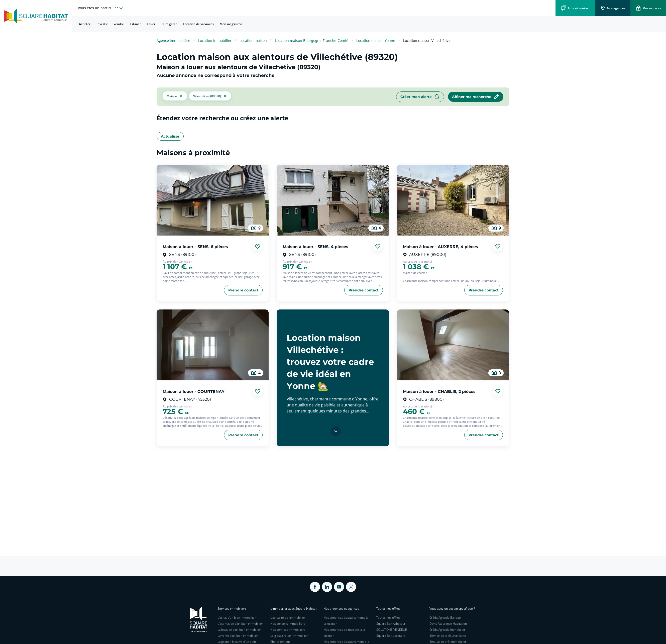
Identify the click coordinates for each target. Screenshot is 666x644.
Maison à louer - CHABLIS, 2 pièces (439, 391)
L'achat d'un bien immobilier (237, 618)
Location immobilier (215, 40)
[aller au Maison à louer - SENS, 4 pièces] (333, 200)
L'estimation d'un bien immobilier (240, 624)
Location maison (253, 40)
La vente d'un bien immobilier (238, 636)
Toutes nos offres (388, 618)
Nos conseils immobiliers (288, 624)
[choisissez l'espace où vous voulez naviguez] (101, 8)
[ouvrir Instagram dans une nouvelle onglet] (351, 587)
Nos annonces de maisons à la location (344, 633)
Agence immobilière (173, 40)
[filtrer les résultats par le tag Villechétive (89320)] (210, 97)
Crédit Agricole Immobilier (447, 630)
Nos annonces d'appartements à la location (346, 621)
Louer (151, 24)
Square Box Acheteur (391, 624)
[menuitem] (85, 24)
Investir (102, 24)
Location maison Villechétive (427, 40)
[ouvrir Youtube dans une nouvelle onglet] (339, 587)
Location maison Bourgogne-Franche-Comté (312, 40)
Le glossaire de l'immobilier (289, 636)
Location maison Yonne (376, 40)
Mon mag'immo (231, 24)
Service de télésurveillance (448, 636)
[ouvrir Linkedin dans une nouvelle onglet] (327, 587)
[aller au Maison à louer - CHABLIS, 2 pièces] (453, 345)
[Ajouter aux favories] (258, 247)
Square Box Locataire (391, 636)
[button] (175, 97)
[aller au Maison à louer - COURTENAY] (213, 345)
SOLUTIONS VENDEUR (392, 630)
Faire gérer (169, 24)
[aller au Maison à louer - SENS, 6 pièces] (213, 200)
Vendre (119, 24)
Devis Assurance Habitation (448, 624)
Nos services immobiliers (288, 630)
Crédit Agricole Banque (445, 618)
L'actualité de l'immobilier (288, 618)
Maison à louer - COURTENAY (194, 391)
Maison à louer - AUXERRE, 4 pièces (440, 246)
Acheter (85, 24)
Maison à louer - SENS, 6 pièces (195, 246)
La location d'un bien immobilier (239, 630)
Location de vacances (198, 24)
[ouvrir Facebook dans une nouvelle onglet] (315, 587)
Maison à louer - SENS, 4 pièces (315, 246)
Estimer (135, 24)
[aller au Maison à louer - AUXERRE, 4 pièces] (453, 200)
